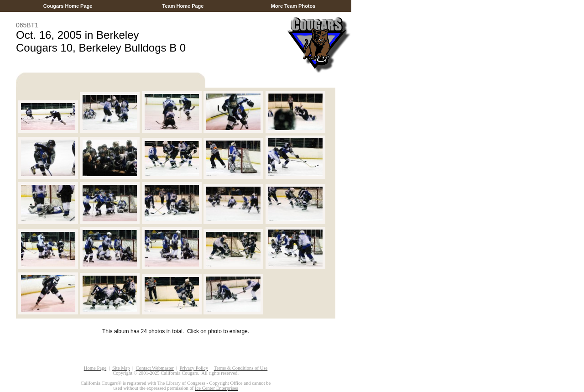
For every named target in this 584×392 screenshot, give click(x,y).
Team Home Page (183, 6)
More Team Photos (293, 6)
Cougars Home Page (68, 6)
